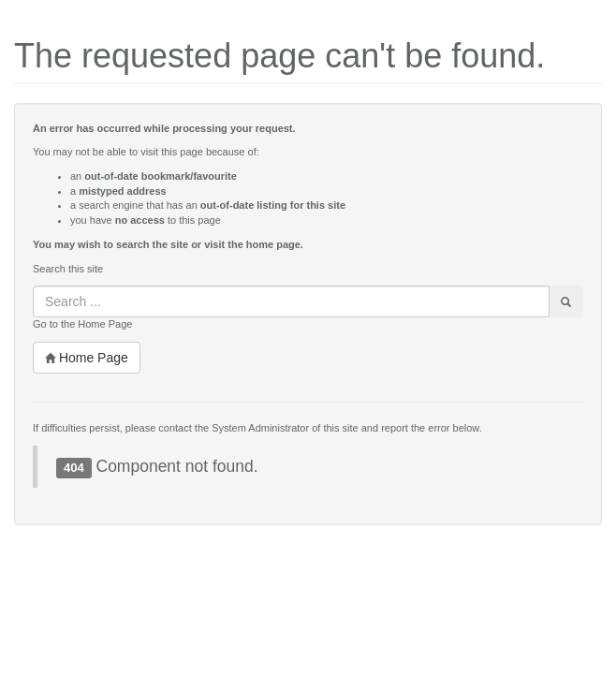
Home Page (87, 358)
